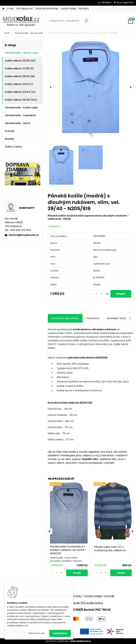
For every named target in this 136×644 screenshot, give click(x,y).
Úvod (7, 33)
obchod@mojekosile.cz (24, 235)
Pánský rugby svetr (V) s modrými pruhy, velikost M (110, 549)
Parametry (93, 318)
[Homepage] (3, 9)
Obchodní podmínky (47, 9)
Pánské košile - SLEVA (18, 123)
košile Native (95, 603)
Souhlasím (60, 633)
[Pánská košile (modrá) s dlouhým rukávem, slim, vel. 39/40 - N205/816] (91, 87)
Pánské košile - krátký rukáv (21, 108)
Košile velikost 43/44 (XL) (20, 92)
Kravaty (10, 131)
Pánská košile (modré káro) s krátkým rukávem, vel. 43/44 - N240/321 (68, 550)
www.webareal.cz (80, 641)
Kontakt (109, 596)
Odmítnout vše (36, 633)
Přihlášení (106, 2)
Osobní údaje (68, 9)
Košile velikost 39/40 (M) (20, 76)
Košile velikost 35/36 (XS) (20, 61)
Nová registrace (125, 2)
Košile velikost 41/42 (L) (19, 84)
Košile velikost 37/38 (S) (19, 68)
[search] (86, 22)
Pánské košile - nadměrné (20, 115)
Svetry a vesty (13, 147)
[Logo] (23, 21)
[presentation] (51, 87)
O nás (10, 9)
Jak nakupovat (24, 9)
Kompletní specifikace (65, 318)
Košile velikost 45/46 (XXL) (21, 100)
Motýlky (10, 139)
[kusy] (96, 294)
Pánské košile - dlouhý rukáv (29, 33)
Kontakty (84, 9)
